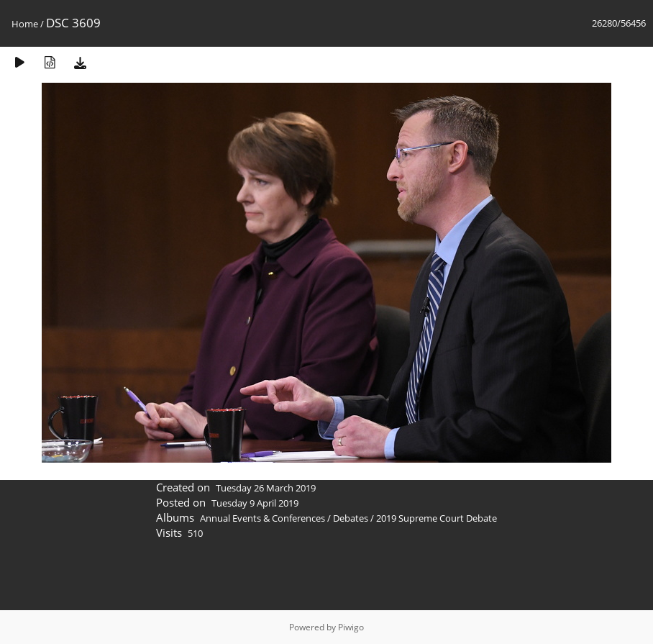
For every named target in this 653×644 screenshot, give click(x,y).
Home (25, 24)
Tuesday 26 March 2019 (266, 488)
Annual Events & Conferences (262, 518)
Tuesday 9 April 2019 (255, 503)
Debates (351, 518)
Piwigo (351, 627)
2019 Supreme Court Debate (437, 518)
